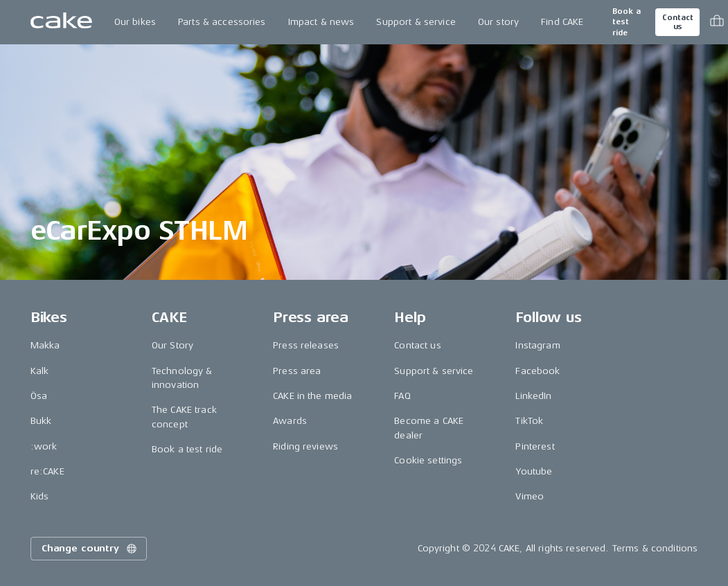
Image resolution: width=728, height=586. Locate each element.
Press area (297, 371)
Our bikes (135, 22)
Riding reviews (305, 446)
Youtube (534, 471)
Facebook (538, 371)
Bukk (41, 421)
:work (44, 446)
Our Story (172, 345)
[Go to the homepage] (61, 22)
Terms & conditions (655, 548)
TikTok (529, 421)
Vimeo (530, 496)
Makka (45, 345)
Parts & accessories (222, 22)
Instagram (538, 345)
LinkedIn (533, 396)
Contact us (677, 22)
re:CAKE (47, 471)
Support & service (416, 22)
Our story (498, 22)
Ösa (39, 396)
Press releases (306, 345)
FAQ (402, 396)
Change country (90, 549)
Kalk (40, 371)
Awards (290, 421)
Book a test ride (627, 22)
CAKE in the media (312, 396)
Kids (40, 496)
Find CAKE (562, 22)
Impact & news (321, 22)
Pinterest (535, 446)
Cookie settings (428, 460)
